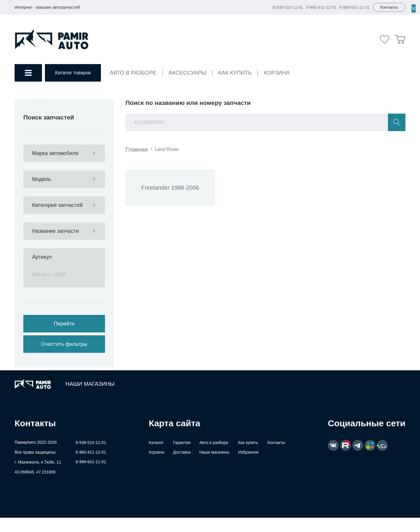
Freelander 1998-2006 (170, 188)
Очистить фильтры (64, 344)
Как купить (235, 73)
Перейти (64, 324)
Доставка (182, 452)
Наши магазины (90, 384)
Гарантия (182, 443)
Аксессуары (188, 73)
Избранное (248, 452)
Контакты (276, 443)
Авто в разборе (133, 73)
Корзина (277, 73)
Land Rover (167, 149)
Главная (136, 149)
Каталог (156, 443)
